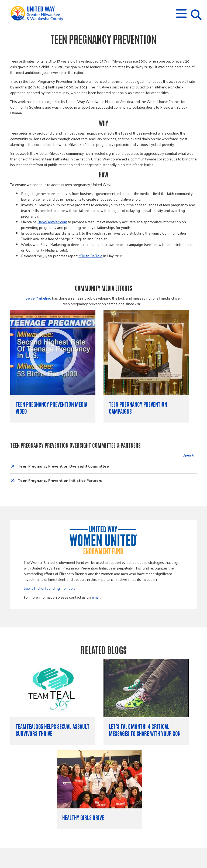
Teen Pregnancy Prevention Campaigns (138, 407)
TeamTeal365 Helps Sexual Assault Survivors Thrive (53, 730)
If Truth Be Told (90, 256)
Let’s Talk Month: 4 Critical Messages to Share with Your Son (145, 730)
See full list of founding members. (50, 588)
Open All (189, 455)
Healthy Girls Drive (83, 817)
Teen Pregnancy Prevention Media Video (51, 407)
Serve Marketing (38, 298)
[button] (181, 14)
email (96, 597)
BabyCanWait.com (52, 222)
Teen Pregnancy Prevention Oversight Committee (63, 466)
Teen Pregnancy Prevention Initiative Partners (60, 481)
